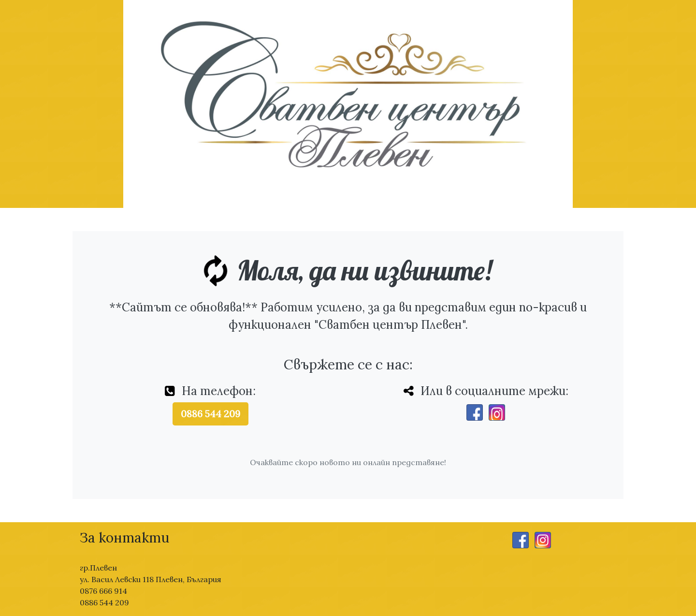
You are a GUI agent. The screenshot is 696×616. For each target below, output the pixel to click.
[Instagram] (497, 412)
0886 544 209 (210, 414)
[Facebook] (475, 412)
